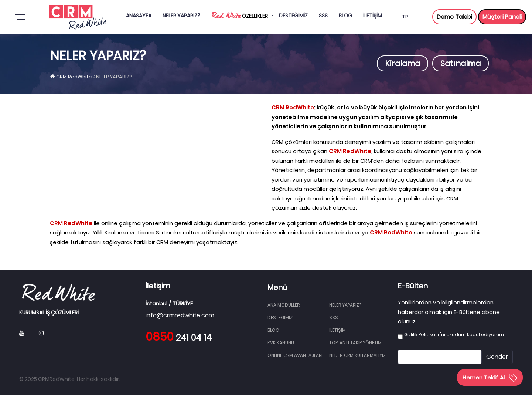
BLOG (273, 330)
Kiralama (403, 63)
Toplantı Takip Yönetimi (356, 343)
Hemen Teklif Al (490, 377)
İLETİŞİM (337, 330)
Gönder (497, 357)
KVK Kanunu (281, 343)
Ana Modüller (284, 305)
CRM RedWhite (74, 77)
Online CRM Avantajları (295, 355)
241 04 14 (179, 338)
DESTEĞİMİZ (280, 318)
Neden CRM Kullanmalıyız (357, 355)
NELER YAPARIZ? (345, 305)
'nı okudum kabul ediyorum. (454, 335)
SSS (334, 318)
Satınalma (461, 63)
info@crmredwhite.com (180, 315)
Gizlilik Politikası (422, 335)
